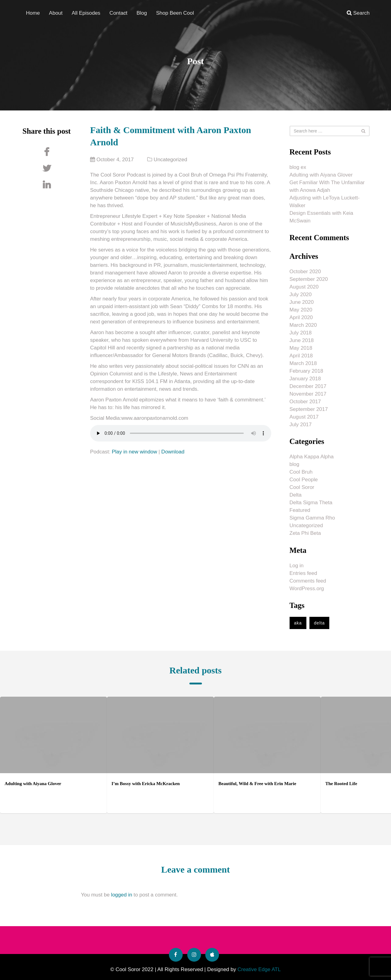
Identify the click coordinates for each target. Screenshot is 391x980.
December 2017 (308, 386)
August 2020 (304, 287)
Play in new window (134, 452)
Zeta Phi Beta (305, 533)
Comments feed (308, 581)
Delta (296, 495)
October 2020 (305, 272)
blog (294, 464)
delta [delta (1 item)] (319, 623)
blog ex (298, 167)
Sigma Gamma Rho (312, 518)
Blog (142, 13)
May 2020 (301, 310)
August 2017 (304, 417)
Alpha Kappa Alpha (312, 457)
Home (33, 13)
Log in (297, 566)
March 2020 (303, 325)
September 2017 (309, 409)
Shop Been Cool (175, 13)
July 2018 (301, 333)
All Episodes (86, 13)
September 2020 (309, 279)
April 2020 (301, 317)
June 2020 (302, 302)
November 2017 (308, 394)
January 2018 (305, 379)
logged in (122, 895)
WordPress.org (307, 589)
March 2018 (303, 363)
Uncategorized (170, 160)
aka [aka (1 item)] (298, 623)
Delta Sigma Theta (311, 503)
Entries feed (303, 573)
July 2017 (301, 425)
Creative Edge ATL (259, 969)
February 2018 (307, 371)
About (56, 13)
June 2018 (302, 340)
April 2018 (301, 356)
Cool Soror (302, 487)
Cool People (304, 480)
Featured (300, 510)
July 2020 (301, 294)
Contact (118, 13)
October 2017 (305, 402)
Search (358, 13)
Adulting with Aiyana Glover (321, 175)
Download (173, 452)
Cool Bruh (301, 472)
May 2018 (301, 348)
